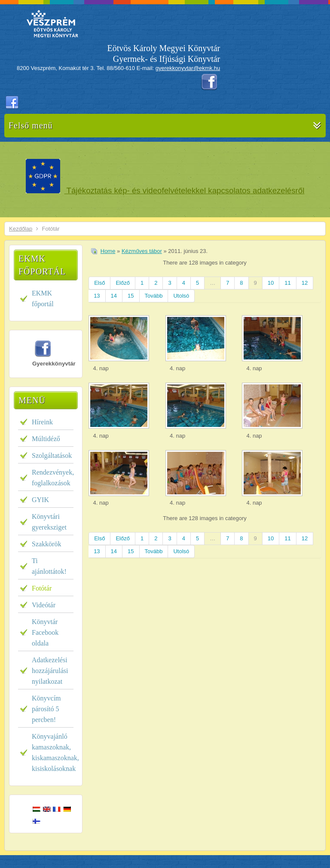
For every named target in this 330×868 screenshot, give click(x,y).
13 (97, 296)
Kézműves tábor (142, 251)
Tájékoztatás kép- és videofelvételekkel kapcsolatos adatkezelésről (185, 190)
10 (271, 283)
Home (108, 251)
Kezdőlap (21, 229)
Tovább (154, 296)
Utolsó (181, 296)
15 (131, 296)
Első (99, 283)
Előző (123, 283)
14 (114, 296)
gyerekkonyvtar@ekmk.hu (188, 68)
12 (305, 283)
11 (287, 283)
